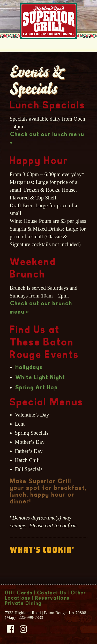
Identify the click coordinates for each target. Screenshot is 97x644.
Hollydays (29, 368)
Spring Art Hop (37, 388)
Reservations (53, 599)
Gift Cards (19, 593)
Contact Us (52, 593)
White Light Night (40, 378)
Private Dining (23, 604)
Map (10, 617)
